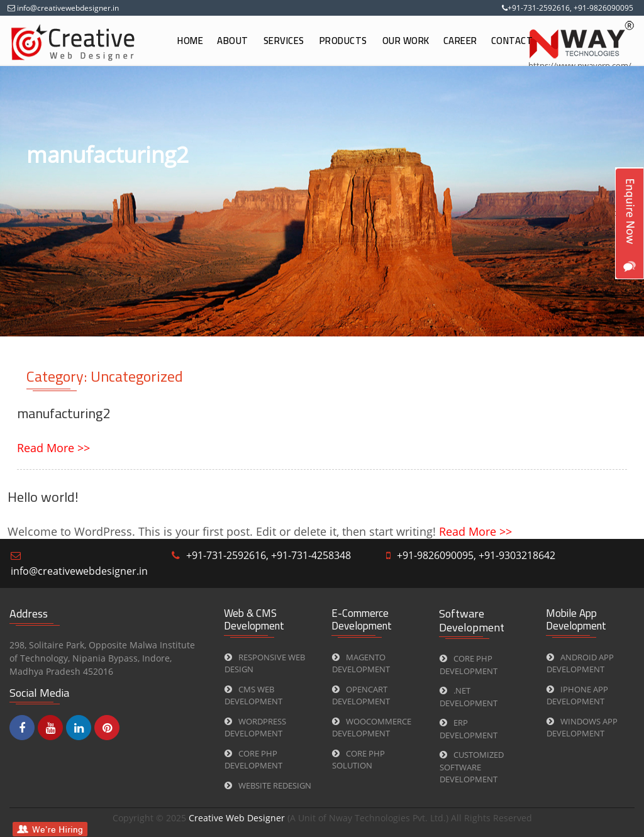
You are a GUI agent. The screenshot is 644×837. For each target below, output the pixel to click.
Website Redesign (268, 785)
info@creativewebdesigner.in (67, 8)
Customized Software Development (472, 767)
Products (343, 41)
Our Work (406, 41)
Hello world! (43, 497)
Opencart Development (361, 696)
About (233, 41)
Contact (512, 41)
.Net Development (469, 697)
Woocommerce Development (372, 728)
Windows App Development (582, 728)
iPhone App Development (577, 696)
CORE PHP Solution (358, 760)
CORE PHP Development (253, 760)
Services (284, 41)
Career (460, 41)
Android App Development (580, 663)
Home (190, 41)
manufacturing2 (64, 413)
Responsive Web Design (265, 663)
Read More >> (53, 448)
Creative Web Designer (238, 818)
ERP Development (469, 729)
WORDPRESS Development (255, 728)
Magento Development (361, 663)
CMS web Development (253, 696)
